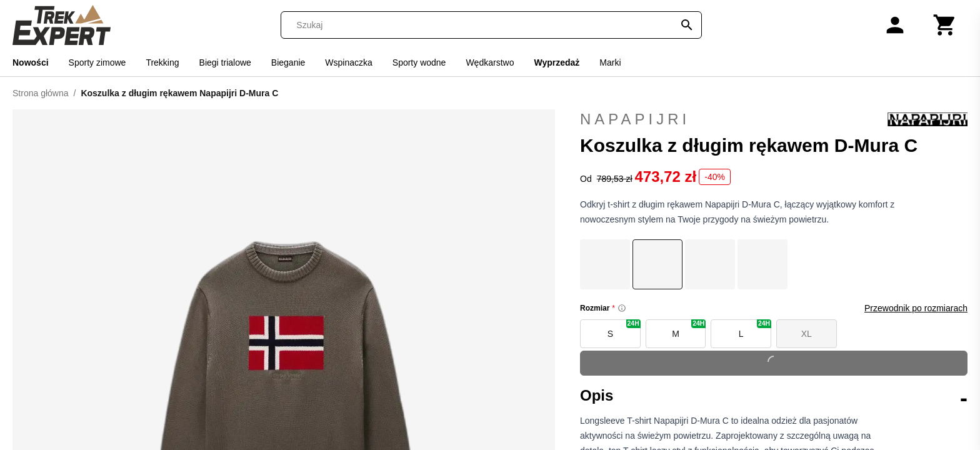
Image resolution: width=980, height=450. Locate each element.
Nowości (31, 62)
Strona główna (41, 93)
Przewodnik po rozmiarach (916, 308)
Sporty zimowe (97, 62)
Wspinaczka (348, 62)
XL (807, 334)
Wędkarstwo (490, 62)
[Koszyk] (945, 25)
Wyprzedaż (557, 62)
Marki (610, 62)
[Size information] (622, 308)
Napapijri (774, 119)
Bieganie (288, 62)
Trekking (162, 62)
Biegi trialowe (225, 62)
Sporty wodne (419, 62)
